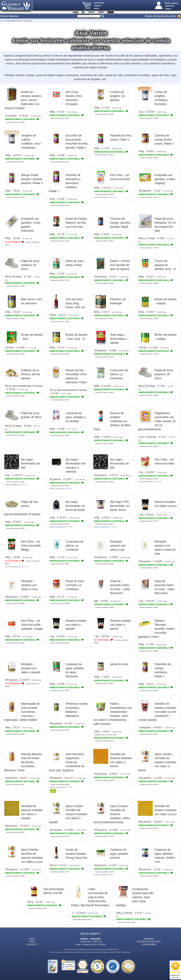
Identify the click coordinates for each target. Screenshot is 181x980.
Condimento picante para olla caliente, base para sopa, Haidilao (135, 897)
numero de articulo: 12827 (104, 241)
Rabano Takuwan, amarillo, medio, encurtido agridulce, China (156, 629)
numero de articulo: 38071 (104, 683)
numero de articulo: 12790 (149, 354)
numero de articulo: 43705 (149, 828)
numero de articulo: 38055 (60, 564)
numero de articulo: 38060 (104, 607)
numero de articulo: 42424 (149, 734)
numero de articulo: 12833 (104, 393)
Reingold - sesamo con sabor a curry (29, 585)
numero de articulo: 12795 (60, 241)
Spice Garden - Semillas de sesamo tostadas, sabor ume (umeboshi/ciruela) (112, 814)
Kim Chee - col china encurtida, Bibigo (31, 546)
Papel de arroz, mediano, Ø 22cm (31, 265)
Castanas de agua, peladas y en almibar (76, 417)
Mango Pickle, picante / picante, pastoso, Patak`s (32, 179)
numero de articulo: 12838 (149, 395)
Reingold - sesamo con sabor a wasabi (31, 668)
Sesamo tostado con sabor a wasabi (76, 625)
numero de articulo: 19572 (104, 319)
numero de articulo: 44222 (82, 919)
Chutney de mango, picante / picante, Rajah (121, 223)
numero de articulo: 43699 (104, 780)
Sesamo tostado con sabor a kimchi (120, 625)
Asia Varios (28, 21)
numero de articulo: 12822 (149, 158)
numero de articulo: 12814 (149, 197)
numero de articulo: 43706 (15, 876)
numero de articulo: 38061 (149, 607)
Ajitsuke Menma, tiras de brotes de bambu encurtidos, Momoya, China (23, 762)
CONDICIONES (149, 944)
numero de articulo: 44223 (127, 922)
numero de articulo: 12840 (15, 435)
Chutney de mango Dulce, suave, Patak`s (164, 140)
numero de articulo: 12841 (60, 321)
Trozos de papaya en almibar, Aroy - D (165, 265)
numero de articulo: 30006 (60, 354)
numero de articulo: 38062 (15, 643)
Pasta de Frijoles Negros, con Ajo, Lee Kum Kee (76, 223)
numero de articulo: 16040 (104, 283)
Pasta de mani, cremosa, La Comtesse (75, 585)
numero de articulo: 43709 (149, 876)
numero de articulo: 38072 (149, 690)
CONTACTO (32, 944)
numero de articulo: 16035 (60, 205)
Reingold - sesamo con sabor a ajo (118, 546)
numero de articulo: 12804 (15, 396)
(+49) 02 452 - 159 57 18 (90, 942)
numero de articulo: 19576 (104, 482)
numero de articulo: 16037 (104, 443)
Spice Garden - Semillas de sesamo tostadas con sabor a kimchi (157, 762)
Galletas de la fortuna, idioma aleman (31, 374)
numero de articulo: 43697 (15, 784)
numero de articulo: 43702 (60, 836)
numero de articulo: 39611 (15, 734)
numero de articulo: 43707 (60, 872)
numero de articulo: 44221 (38, 908)
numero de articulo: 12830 (15, 319)
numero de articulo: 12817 (60, 162)
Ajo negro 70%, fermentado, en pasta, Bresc (120, 506)
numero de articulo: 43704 (104, 836)
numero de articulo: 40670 (104, 741)
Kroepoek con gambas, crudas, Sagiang (165, 179)
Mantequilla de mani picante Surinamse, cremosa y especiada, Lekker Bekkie (22, 712)
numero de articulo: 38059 (60, 603)
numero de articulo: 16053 (104, 357)
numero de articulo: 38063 (60, 643)
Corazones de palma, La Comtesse (119, 374)
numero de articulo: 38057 (149, 568)
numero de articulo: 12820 (60, 400)
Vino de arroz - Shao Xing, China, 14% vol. (76, 303)
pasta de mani (119, 664)
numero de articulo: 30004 (149, 319)
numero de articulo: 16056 (15, 122)
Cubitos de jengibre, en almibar (118, 96)
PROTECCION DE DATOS (149, 942)
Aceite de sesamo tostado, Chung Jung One (77, 854)
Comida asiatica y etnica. (13, 21)
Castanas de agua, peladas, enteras (119, 854)
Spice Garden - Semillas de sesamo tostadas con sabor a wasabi (68, 814)
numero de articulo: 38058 (15, 603)
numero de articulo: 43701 (15, 832)
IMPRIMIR (149, 939)
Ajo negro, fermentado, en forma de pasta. (76, 506)
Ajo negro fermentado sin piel (30, 464)
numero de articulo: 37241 (149, 521)
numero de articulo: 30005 (15, 354)
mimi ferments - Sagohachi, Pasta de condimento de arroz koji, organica (67, 762)
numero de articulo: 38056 (104, 564)
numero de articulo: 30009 (15, 528)
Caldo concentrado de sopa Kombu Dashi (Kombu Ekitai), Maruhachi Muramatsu (90, 897)
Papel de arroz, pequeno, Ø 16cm (164, 374)
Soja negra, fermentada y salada (118, 339)
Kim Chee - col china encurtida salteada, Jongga (32, 625)
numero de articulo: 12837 (149, 248)
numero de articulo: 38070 (60, 690)
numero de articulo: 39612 (60, 730)
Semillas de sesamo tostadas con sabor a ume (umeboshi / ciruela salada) (157, 712)
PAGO (32, 942)
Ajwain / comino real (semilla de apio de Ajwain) (120, 265)
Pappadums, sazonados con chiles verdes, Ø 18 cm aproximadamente (156, 421)
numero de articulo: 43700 (149, 784)
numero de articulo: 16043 (149, 446)
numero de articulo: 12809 (149, 118)
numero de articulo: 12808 (104, 114)
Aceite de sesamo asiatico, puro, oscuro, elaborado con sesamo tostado (23, 100)
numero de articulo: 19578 (60, 280)
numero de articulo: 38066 (149, 651)
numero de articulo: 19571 (15, 162)
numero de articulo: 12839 (15, 286)
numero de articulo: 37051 (60, 118)
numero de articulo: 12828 (15, 197)
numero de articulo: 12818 (104, 155)
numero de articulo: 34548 (149, 283)
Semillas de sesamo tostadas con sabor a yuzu (165, 810)
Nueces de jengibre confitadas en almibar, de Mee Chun (112, 421)
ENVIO (32, 939)
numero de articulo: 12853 (60, 435)
